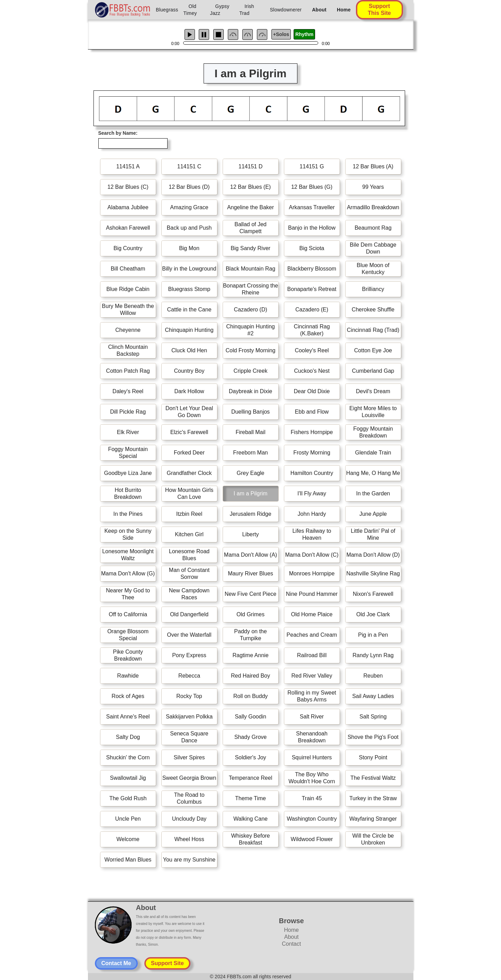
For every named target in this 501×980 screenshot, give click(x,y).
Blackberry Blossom (312, 269)
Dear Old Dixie (312, 391)
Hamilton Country (312, 473)
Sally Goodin (250, 717)
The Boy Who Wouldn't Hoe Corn (312, 778)
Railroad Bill (312, 655)
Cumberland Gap (373, 371)
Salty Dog (128, 737)
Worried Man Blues (128, 860)
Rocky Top (189, 696)
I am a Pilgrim (251, 493)
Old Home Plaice (312, 614)
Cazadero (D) (250, 310)
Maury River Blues (250, 573)
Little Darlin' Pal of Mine (373, 534)
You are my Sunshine (189, 860)
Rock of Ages (128, 696)
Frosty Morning (312, 453)
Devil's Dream (373, 391)
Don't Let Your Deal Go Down (189, 412)
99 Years (373, 187)
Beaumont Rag (373, 228)
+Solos (281, 34)
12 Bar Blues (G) (312, 187)
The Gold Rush (128, 798)
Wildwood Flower (312, 839)
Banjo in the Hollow (312, 228)
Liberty (250, 534)
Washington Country (312, 819)
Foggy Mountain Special (128, 453)
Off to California (128, 614)
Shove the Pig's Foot (373, 737)
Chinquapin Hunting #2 (250, 330)
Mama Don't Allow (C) (312, 555)
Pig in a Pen (373, 635)
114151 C (189, 166)
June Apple (373, 514)
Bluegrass (167, 10)
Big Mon (189, 248)
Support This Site (379, 10)
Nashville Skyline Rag (373, 573)
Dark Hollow (189, 391)
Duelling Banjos (250, 412)
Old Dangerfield (189, 614)
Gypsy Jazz (220, 10)
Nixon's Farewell (373, 594)
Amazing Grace (189, 207)
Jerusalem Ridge (250, 514)
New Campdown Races (189, 594)
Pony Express (189, 655)
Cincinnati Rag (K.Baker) (312, 330)
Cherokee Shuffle (373, 310)
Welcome (128, 839)
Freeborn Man (250, 453)
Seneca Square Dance (189, 737)
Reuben (373, 676)
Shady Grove (250, 737)
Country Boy (189, 371)
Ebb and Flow (312, 412)
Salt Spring (373, 717)
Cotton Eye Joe (373, 350)
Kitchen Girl (189, 534)
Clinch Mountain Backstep (128, 350)
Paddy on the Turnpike (250, 635)
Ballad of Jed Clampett (250, 228)
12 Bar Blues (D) (189, 187)
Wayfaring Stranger (373, 819)
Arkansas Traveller (312, 207)
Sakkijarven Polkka (189, 717)
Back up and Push (189, 228)
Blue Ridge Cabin (128, 289)
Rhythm (304, 34)
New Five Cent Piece (250, 594)
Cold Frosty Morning (250, 350)
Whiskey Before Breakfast (250, 839)
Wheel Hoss (189, 839)
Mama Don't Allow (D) (373, 555)
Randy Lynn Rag (373, 655)
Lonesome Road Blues (189, 555)
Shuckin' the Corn (128, 757)
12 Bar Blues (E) (250, 187)
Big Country (128, 248)
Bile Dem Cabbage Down (373, 248)
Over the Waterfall (189, 635)
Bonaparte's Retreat (312, 289)
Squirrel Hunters (312, 757)
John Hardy (312, 514)
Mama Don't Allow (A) (250, 555)
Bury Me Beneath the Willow (128, 310)
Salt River (312, 717)
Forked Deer (189, 453)
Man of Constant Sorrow (189, 573)
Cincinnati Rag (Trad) (373, 330)
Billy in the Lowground (189, 269)
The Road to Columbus (189, 798)
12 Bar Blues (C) (128, 187)
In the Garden (373, 493)
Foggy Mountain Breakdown (373, 432)
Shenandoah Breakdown (312, 737)
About (319, 10)
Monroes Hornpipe (312, 573)
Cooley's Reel (312, 350)
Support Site (167, 963)
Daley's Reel (128, 391)
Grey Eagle (250, 473)
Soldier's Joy (250, 757)
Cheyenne (128, 330)
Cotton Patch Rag (128, 371)
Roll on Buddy (251, 696)
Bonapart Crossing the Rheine (250, 289)
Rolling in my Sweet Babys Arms (312, 696)
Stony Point (373, 757)
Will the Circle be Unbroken (373, 839)
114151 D (250, 166)
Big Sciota (312, 248)
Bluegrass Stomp (189, 289)
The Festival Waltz (373, 778)
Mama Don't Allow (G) (128, 573)
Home (344, 10)
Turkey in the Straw (373, 798)
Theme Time (250, 798)
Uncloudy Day (189, 819)
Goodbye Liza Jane (128, 473)
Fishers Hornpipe (312, 432)
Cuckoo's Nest (312, 371)
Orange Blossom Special (128, 635)
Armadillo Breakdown (373, 207)
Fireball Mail (250, 432)
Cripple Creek (251, 371)
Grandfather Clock (189, 473)
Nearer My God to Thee (128, 594)
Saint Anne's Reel (128, 717)
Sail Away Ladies (373, 696)
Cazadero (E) (312, 310)
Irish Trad (247, 10)
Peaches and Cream (312, 635)
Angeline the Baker (250, 207)
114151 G (312, 166)
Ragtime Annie (250, 655)
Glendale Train (373, 453)
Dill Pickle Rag (128, 412)
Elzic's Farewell (189, 432)
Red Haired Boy (250, 676)
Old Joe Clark (373, 614)
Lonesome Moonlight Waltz (128, 555)
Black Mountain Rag (250, 269)
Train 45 (312, 798)
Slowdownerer (286, 10)
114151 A (128, 166)
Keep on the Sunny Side (128, 534)
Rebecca (189, 676)
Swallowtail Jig (128, 778)
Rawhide (128, 676)
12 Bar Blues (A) (373, 166)
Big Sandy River (250, 248)
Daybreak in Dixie (250, 391)
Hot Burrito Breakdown (128, 493)
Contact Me (116, 963)
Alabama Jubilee (128, 207)
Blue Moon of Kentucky (373, 269)
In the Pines (128, 514)
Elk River (128, 432)
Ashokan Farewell (128, 228)
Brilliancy (373, 289)
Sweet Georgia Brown (189, 778)
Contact (291, 944)
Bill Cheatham (128, 269)
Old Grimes (250, 614)
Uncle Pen (128, 819)
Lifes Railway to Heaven (312, 534)
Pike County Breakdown (128, 655)
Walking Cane (250, 819)
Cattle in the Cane (189, 310)
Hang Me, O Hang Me (373, 473)
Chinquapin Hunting (189, 330)
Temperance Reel (250, 778)
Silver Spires (189, 757)
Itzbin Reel (189, 514)
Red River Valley (312, 676)
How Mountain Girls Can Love (189, 493)
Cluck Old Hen (189, 350)
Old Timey (190, 10)
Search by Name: (118, 133)
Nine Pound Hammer (312, 594)
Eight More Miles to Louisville (373, 412)
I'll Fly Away (312, 493)
